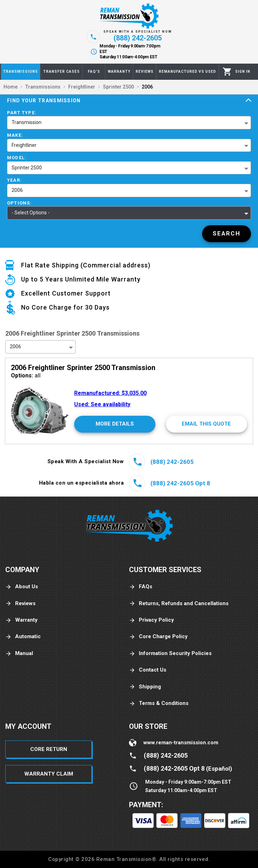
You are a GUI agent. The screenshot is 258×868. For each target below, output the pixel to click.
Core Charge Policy (158, 637)
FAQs (141, 587)
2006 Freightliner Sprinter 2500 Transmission (83, 368)
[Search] (227, 234)
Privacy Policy (151, 620)
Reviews (20, 604)
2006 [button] (17, 190)
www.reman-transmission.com (181, 743)
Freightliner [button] (24, 145)
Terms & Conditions (159, 703)
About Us (22, 587)
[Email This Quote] (207, 424)
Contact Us (148, 670)
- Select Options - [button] (31, 213)
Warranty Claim (49, 774)
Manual (19, 653)
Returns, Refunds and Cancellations (179, 604)
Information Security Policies (170, 653)
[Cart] (227, 72)
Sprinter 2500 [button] (27, 168)
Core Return (49, 749)
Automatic (23, 637)
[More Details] (115, 424)
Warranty (21, 620)
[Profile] (243, 72)
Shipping (145, 687)
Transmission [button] (27, 122)
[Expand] (249, 101)
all (26, 375)
